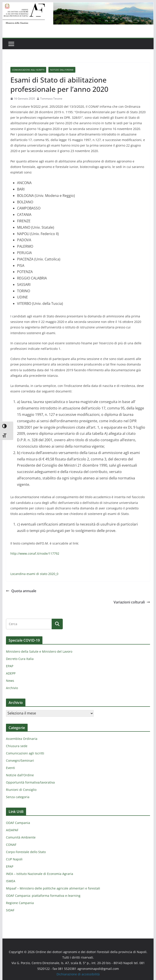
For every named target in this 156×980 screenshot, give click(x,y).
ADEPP (11, 673)
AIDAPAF (12, 830)
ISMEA (11, 881)
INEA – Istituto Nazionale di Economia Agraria (40, 874)
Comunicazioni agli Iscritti (28, 70)
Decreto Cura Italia (20, 659)
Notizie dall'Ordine (62, 70)
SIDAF (10, 910)
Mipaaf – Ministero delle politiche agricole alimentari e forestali (53, 888)
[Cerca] (57, 624)
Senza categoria (18, 797)
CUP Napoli (14, 859)
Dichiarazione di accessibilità (78, 974)
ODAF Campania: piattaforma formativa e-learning (43, 896)
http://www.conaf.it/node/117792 (35, 553)
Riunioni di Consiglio (21, 790)
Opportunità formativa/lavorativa (30, 782)
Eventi (10, 768)
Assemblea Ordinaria (22, 739)
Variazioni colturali (132, 602)
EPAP (10, 666)
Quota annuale (21, 591)
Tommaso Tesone (51, 99)
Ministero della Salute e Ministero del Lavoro (39, 651)
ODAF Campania (18, 823)
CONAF (11, 845)
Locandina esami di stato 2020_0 (34, 574)
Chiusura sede (17, 746)
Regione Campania (20, 903)
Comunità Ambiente (21, 837)
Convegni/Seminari (20, 760)
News (10, 681)
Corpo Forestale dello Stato (26, 852)
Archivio (12, 688)
